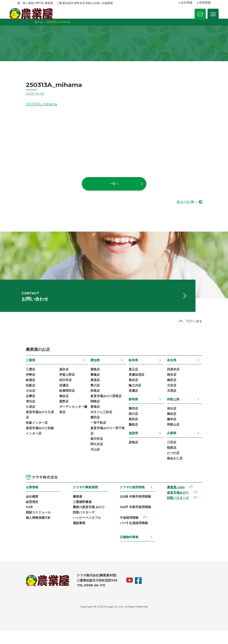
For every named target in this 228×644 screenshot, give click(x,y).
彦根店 (137, 458)
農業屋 (74, 513)
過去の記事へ (195, 208)
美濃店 (137, 404)
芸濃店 (57, 398)
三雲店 (22, 381)
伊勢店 (22, 387)
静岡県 (137, 413)
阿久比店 (96, 461)
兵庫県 (180, 448)
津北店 (22, 416)
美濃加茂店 (140, 387)
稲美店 (180, 463)
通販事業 (75, 542)
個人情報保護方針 (30, 536)
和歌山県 (181, 413)
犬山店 (94, 467)
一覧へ (114, 190)
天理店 (180, 404)
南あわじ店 (183, 475)
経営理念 (24, 519)
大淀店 (180, 398)
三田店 (180, 458)
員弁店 (57, 381)
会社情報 (187, 3)
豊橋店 (94, 387)
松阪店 (22, 398)
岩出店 (180, 422)
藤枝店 (137, 440)
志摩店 (22, 410)
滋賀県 (137, 448)
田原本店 (181, 381)
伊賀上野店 (60, 387)
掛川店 (137, 428)
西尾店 (94, 404)
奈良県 (180, 372)
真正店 (137, 381)
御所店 (180, 393)
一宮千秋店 (97, 438)
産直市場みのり (183, 510)
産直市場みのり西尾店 (105, 410)
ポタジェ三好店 (100, 427)
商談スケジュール (30, 530)
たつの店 (181, 469)
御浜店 (57, 410)
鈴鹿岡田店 (60, 404)
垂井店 (137, 393)
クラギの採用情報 (133, 504)
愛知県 (94, 372)
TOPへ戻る (203, 333)
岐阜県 (137, 372)
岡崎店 (94, 416)
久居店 (22, 421)
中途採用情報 (130, 536)
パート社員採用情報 (134, 542)
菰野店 (57, 416)
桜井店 (180, 387)
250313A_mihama (33, 110)
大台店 (22, 404)
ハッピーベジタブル (83, 536)
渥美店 (94, 381)
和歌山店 (181, 440)
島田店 (137, 434)
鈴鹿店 (22, 393)
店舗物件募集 (130, 550)
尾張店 (94, 393)
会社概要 (24, 513)
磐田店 (137, 422)
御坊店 (180, 428)
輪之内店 (138, 398)
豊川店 (94, 398)
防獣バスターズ (80, 530)
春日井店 (96, 455)
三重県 (22, 372)
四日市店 (59, 393)
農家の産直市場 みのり (85, 525)
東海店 (94, 421)
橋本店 (180, 434)
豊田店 (94, 433)
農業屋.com (181, 504)
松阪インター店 (28, 438)
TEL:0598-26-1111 (82, 599)
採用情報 (205, 3)
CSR (21, 525)
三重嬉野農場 (78, 519)
